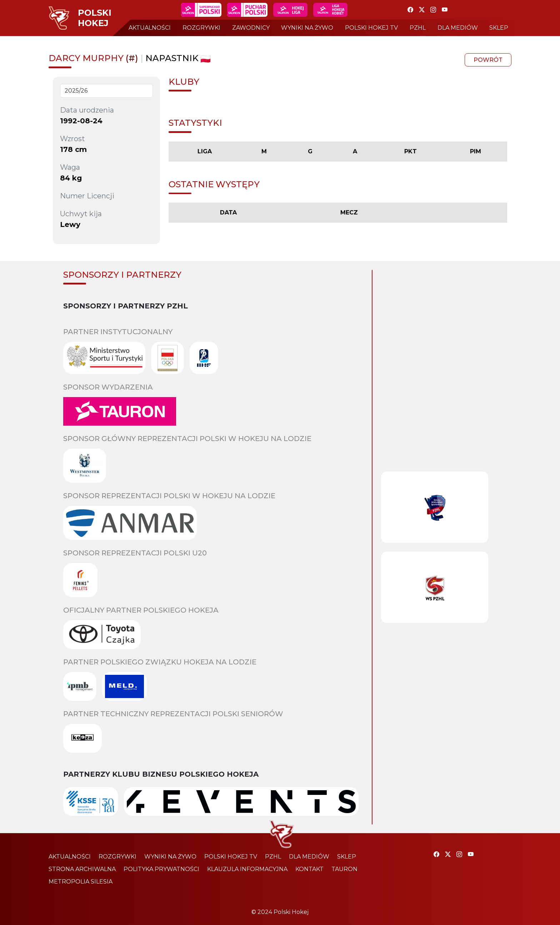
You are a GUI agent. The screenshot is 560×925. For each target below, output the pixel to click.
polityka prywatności (161, 869)
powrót (488, 60)
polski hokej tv (371, 28)
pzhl (418, 28)
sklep (499, 28)
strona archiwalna (82, 869)
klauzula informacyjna (247, 869)
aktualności (150, 28)
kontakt (309, 869)
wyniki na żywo (307, 28)
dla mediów (458, 28)
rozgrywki (201, 28)
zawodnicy (251, 28)
